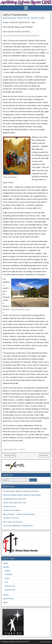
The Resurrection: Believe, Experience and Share (21, 491)
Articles (6, 563)
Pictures (6, 595)
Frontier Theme (45, 642)
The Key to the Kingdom (12, 510)
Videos (5, 602)
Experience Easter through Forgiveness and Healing (22, 495)
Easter (35, 18)
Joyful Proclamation (15, 15)
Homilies (42, 18)
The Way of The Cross (11, 518)
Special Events (10, 590)
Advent (7, 571)
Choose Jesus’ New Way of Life (14, 503)
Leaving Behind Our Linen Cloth (14, 499)
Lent (6, 582)
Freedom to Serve (9, 507)
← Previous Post (8, 455)
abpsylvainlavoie (11, 18)
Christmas (8, 574)
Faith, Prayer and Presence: (13, 522)
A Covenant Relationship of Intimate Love (18, 526)
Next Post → (45, 455)
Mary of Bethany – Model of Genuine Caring (19, 514)
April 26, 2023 (25, 18)
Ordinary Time (10, 586)
